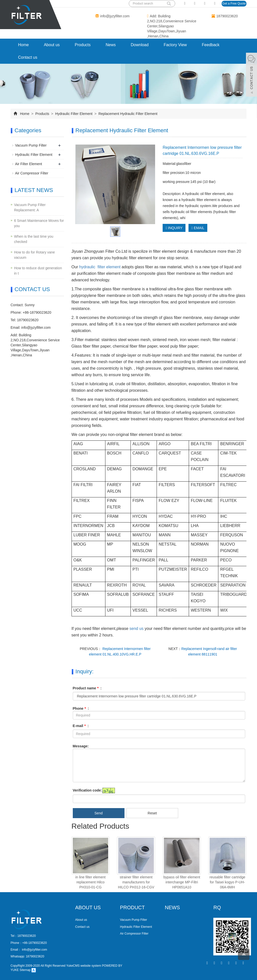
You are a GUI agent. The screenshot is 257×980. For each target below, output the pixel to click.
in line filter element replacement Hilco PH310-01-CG (90, 882)
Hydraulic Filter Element (74, 114)
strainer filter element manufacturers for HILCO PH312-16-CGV (136, 882)
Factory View (175, 45)
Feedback (211, 45)
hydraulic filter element (99, 267)
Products (83, 45)
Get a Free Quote (234, 4)
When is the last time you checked (34, 239)
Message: (81, 746)
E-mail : (81, 726)
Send (99, 813)
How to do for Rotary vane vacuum (35, 255)
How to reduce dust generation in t (38, 271)
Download (140, 45)
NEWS (172, 907)
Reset (152, 813)
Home (23, 45)
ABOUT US (88, 907)
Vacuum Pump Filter (31, 145)
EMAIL (198, 228)
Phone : (81, 708)
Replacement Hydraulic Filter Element (127, 114)
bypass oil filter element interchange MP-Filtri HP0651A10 (182, 882)
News (111, 45)
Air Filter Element (28, 164)
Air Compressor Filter (32, 173)
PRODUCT (132, 907)
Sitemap (25, 970)
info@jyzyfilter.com (115, 16)
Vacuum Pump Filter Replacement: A (30, 207)
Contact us (28, 57)
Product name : (87, 688)
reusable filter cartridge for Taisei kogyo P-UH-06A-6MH (227, 882)
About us (52, 45)
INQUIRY (174, 228)
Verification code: (87, 790)
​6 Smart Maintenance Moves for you (39, 223)
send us (137, 629)
